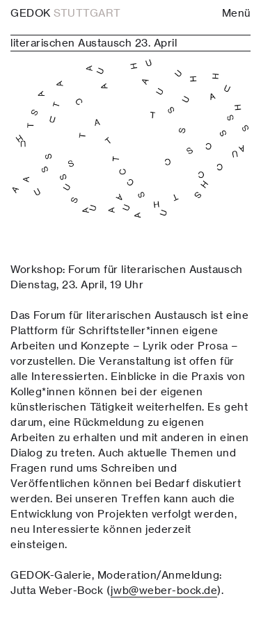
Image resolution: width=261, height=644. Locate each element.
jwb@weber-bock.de (164, 590)
